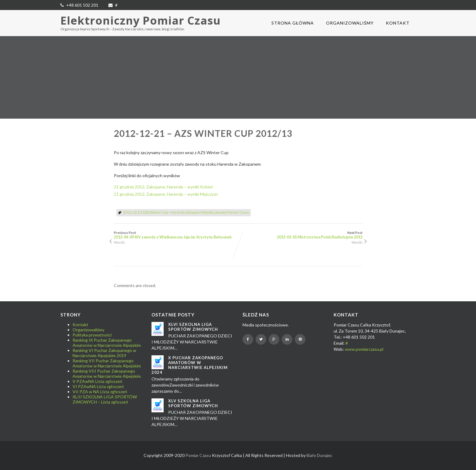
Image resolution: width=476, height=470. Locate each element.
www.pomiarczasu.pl (364, 349)
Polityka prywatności (92, 335)
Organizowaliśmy (350, 23)
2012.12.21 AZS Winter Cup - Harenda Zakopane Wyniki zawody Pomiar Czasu (186, 212)
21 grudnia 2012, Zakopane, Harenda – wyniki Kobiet (163, 187)
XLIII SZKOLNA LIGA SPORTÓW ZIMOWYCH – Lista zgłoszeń (105, 399)
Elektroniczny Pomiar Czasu (141, 20)
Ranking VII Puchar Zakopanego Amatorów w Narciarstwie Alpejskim (107, 363)
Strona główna (293, 23)
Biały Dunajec (320, 455)
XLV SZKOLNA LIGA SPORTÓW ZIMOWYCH (193, 403)
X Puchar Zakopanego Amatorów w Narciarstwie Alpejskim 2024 (190, 365)
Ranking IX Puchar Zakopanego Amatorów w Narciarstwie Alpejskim (107, 343)
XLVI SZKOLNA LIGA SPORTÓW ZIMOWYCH (193, 327)
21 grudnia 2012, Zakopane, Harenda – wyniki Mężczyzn (166, 194)
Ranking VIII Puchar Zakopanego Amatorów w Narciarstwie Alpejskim (107, 374)
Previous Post (176, 235)
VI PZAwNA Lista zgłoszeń (98, 386)
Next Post (300, 235)
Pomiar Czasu (198, 455)
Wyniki (119, 242)
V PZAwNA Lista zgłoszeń (97, 381)
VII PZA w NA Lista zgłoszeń (100, 392)
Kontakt (398, 23)
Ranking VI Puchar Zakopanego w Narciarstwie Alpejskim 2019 (104, 353)
